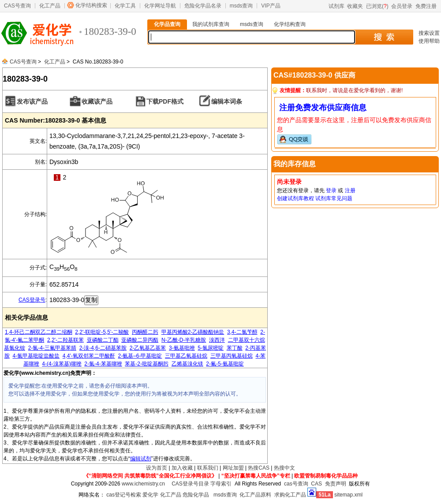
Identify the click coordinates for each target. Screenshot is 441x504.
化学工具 (125, 6)
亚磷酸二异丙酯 (140, 340)
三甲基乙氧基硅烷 (186, 356)
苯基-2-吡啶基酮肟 (147, 364)
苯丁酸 (235, 348)
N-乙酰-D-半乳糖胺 (184, 340)
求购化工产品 (290, 495)
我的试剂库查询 (211, 24)
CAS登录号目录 (190, 484)
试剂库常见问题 (334, 198)
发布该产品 (32, 101)
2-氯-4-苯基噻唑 (103, 364)
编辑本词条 (227, 101)
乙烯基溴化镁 (187, 364)
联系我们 (208, 468)
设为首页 (157, 468)
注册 (350, 190)
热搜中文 (284, 468)
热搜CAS (259, 468)
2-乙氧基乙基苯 (148, 348)
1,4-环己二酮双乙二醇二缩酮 (39, 332)
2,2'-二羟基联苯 (65, 340)
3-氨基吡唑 (182, 348)
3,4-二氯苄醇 (242, 332)
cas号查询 (296, 484)
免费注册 (426, 6)
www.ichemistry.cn (143, 484)
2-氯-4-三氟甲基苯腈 (52, 348)
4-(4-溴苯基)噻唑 (62, 364)
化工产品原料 (255, 495)
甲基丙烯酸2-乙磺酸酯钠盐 (193, 332)
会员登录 (402, 6)
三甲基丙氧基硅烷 (232, 356)
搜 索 (384, 37)
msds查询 (241, 6)
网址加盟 (233, 468)
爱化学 (150, 495)
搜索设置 (429, 33)
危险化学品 (196, 495)
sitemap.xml (348, 495)
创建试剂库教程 (295, 198)
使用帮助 (429, 41)
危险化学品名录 (203, 6)
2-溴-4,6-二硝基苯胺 (103, 348)
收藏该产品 (97, 101)
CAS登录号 (32, 300)
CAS (316, 484)
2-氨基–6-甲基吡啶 (140, 356)
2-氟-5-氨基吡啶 (225, 364)
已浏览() (377, 6)
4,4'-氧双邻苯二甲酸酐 (89, 356)
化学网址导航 (160, 6)
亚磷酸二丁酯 (103, 340)
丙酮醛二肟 (145, 332)
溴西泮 (217, 340)
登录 (331, 190)
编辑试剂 (141, 459)
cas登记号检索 (124, 495)
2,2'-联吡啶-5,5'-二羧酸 (102, 332)
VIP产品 (271, 6)
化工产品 (50, 6)
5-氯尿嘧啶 (211, 348)
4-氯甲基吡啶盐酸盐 (36, 356)
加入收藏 (182, 468)
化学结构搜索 (91, 5)
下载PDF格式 (165, 101)
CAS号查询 (17, 6)
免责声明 (336, 484)
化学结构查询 (290, 24)
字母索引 (221, 484)
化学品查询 (167, 24)
